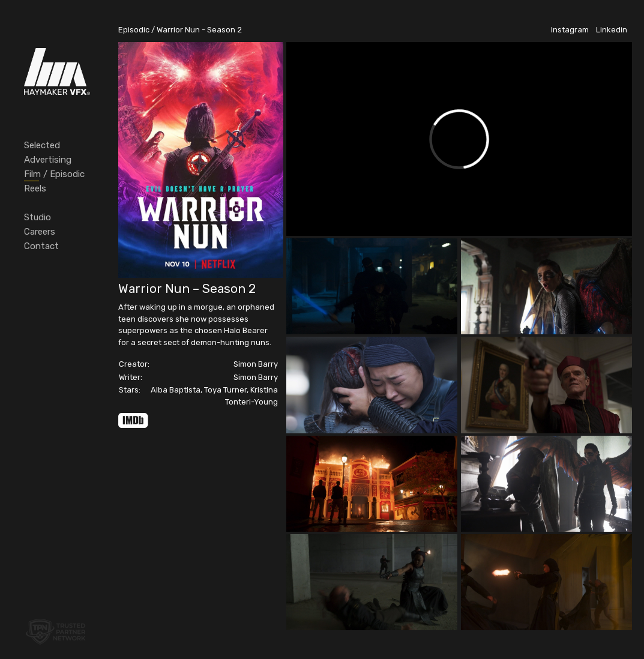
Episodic (134, 30)
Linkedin (612, 30)
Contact (41, 246)
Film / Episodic (54, 174)
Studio (38, 217)
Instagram (570, 30)
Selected (42, 145)
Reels (35, 188)
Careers (40, 232)
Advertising (48, 160)
